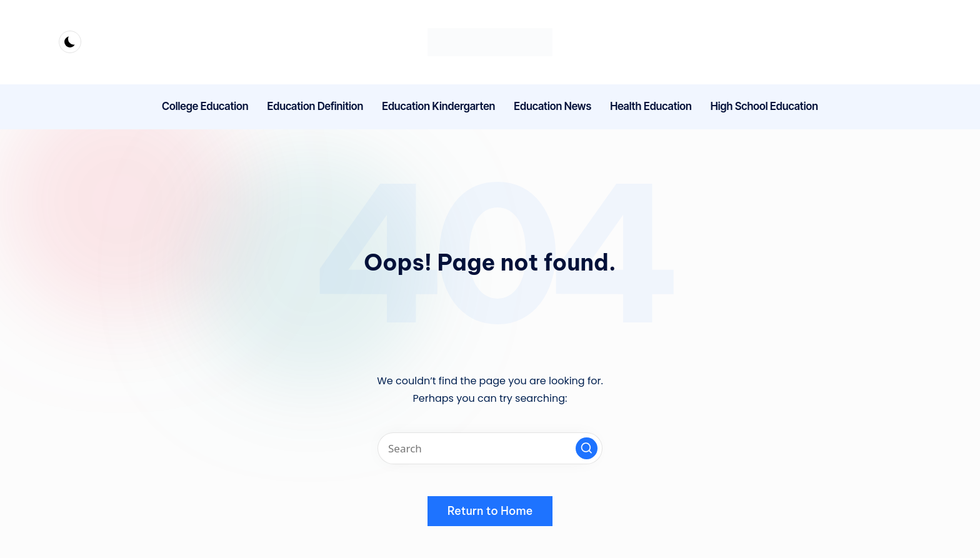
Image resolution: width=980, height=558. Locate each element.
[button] (587, 448)
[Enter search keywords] (490, 448)
